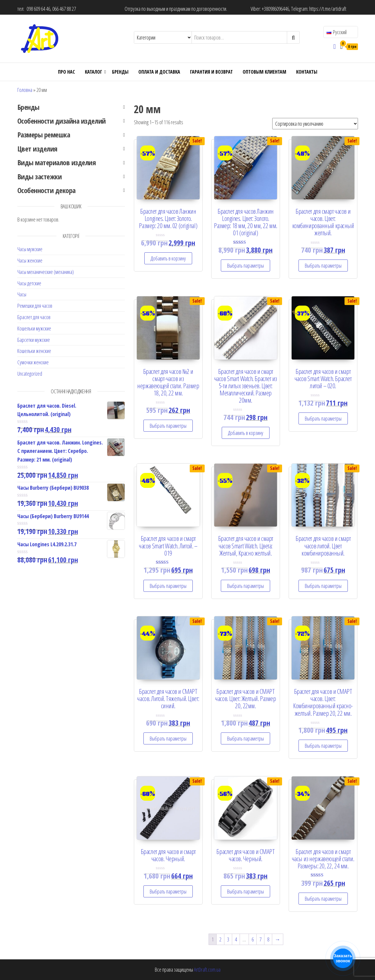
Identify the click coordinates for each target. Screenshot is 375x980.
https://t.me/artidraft (328, 9)
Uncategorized (30, 374)
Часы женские (30, 260)
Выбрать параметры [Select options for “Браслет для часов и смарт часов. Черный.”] (168, 891)
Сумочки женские (33, 362)
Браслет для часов (34, 317)
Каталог (94, 72)
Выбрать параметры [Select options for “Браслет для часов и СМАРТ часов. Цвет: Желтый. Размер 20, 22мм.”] (245, 738)
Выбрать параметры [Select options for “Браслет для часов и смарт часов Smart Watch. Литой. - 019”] (168, 586)
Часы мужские (30, 249)
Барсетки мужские (34, 340)
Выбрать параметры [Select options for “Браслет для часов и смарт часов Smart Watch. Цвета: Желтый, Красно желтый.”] (245, 586)
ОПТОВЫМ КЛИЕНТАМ (264, 72)
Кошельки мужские (34, 328)
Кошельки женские (34, 351)
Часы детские (29, 283)
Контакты (307, 72)
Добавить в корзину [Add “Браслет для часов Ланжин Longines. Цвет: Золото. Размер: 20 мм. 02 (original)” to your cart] (168, 258)
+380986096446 (275, 9)
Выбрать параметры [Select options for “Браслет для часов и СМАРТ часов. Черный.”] (245, 891)
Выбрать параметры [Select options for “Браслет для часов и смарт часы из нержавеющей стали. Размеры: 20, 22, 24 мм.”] (323, 899)
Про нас (66, 72)
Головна (25, 90)
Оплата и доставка (159, 72)
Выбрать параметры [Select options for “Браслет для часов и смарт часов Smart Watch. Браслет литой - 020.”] (323, 418)
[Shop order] (315, 124)
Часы (22, 294)
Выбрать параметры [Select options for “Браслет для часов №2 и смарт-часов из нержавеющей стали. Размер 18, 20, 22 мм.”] (168, 426)
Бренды (120, 72)
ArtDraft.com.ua (207, 970)
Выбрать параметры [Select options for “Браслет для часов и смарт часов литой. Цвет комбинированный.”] (323, 586)
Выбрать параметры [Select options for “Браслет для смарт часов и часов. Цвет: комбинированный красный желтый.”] (323, 266)
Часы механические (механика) (46, 272)
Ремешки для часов (35, 306)
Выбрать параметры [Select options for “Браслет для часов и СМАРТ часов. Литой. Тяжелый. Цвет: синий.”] (168, 738)
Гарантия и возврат (211, 72)
